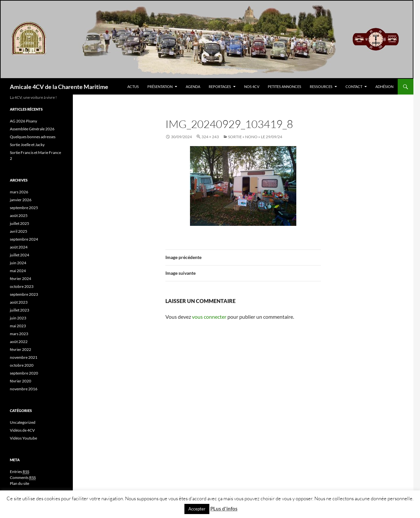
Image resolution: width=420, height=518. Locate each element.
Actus (133, 86)
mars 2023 (19, 334)
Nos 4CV (252, 86)
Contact (354, 86)
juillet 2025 (20, 223)
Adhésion (384, 86)
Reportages (220, 86)
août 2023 (19, 302)
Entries (20, 472)
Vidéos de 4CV (22, 430)
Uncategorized (23, 422)
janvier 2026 (21, 200)
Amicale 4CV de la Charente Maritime (59, 87)
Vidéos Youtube (23, 438)
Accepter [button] (197, 509)
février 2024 (21, 279)
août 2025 (19, 216)
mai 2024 (18, 271)
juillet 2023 (20, 310)
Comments (23, 478)
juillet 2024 (20, 255)
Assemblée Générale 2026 (32, 129)
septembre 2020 (24, 373)
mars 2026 (19, 192)
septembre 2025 (24, 208)
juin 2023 (18, 318)
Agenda (193, 86)
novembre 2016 (24, 389)
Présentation (160, 86)
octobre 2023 (22, 286)
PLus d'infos (224, 508)
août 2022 (19, 342)
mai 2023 (18, 326)
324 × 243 (210, 137)
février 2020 (21, 381)
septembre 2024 (24, 239)
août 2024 (19, 247)
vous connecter (209, 317)
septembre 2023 (24, 294)
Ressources (321, 86)
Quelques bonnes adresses (33, 137)
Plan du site (20, 483)
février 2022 (21, 349)
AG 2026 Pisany (23, 121)
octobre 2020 (22, 365)
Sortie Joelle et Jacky (27, 145)
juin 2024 (18, 263)
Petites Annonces (284, 86)
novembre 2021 (24, 357)
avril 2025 (19, 231)
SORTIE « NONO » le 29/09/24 (255, 137)
